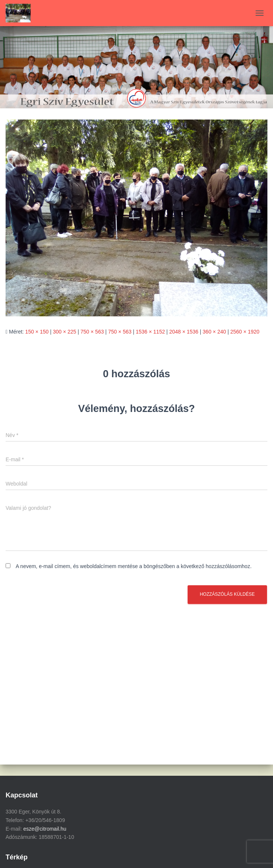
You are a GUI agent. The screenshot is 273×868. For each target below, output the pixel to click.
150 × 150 (37, 332)
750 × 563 (92, 332)
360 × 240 (214, 332)
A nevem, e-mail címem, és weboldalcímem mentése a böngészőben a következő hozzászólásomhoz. (134, 566)
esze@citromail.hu (45, 829)
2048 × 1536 (184, 332)
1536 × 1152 (150, 332)
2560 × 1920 (245, 332)
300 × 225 (65, 332)
